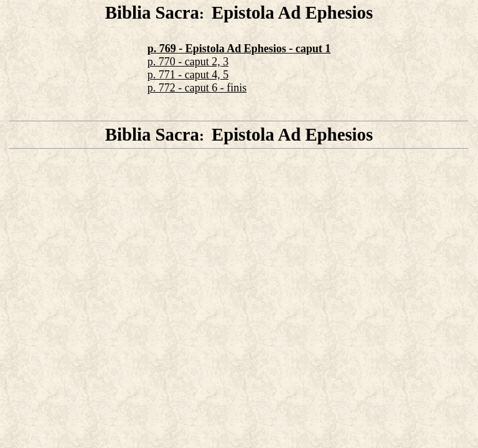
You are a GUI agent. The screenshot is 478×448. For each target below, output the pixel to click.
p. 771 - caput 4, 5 (188, 75)
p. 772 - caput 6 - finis (197, 88)
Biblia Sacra (152, 12)
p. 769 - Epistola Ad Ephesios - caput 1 (239, 49)
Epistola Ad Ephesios (292, 12)
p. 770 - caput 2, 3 (188, 62)
